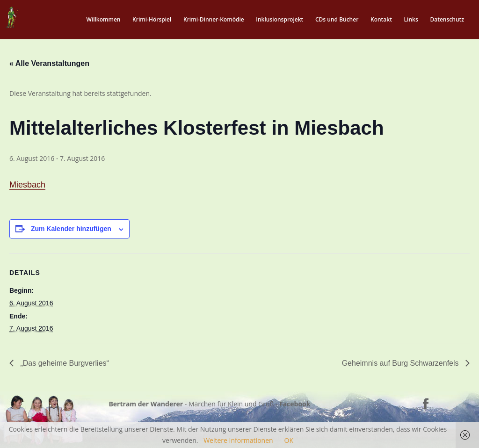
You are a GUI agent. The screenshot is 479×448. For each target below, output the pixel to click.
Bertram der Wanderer (146, 404)
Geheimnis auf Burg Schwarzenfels (401, 363)
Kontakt (381, 20)
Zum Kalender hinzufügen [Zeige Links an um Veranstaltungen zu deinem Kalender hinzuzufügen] (71, 229)
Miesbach (27, 185)
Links (411, 20)
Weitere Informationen (238, 440)
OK (289, 440)
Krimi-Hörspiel (152, 20)
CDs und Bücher (337, 20)
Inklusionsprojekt (279, 20)
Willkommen (103, 20)
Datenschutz (447, 20)
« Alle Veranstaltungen (49, 63)
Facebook (295, 404)
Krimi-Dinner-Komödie (214, 20)
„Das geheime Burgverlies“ (64, 363)
